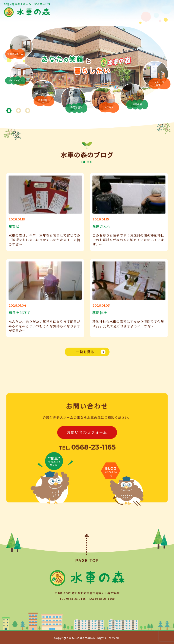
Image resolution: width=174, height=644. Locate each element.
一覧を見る (85, 352)
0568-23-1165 (76, 599)
